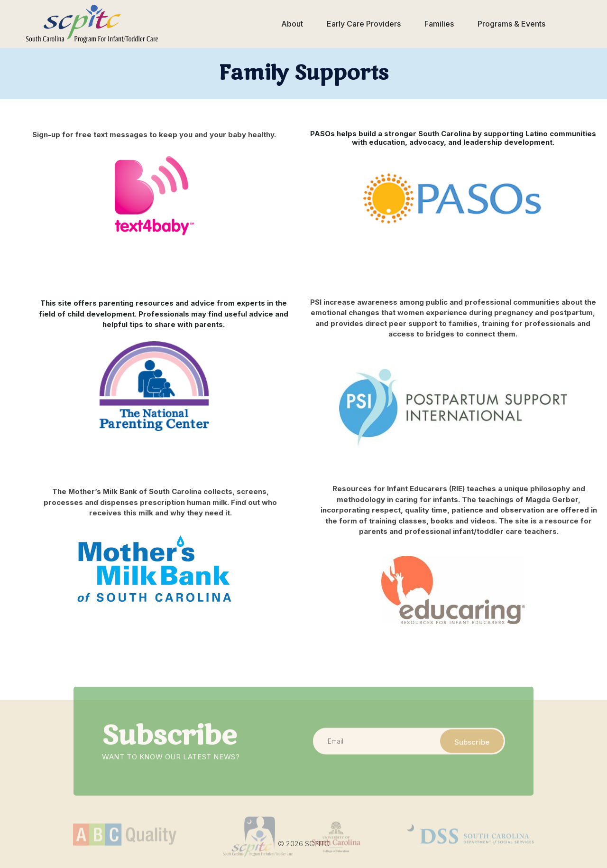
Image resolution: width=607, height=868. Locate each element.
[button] (292, 24)
